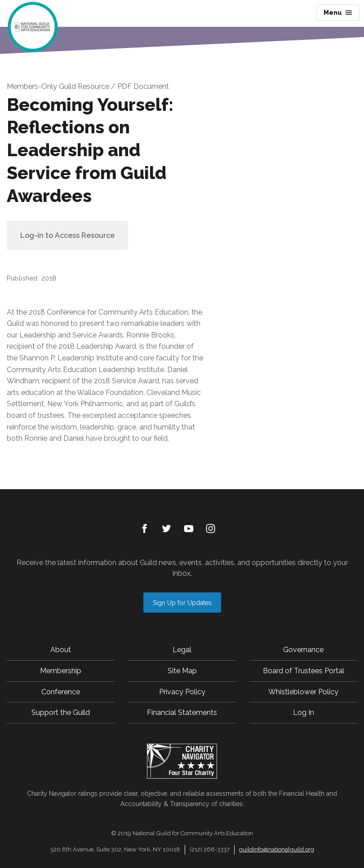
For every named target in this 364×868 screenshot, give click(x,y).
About (61, 650)
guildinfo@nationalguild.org (277, 849)
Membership (61, 671)
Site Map (182, 671)
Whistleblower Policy (303, 692)
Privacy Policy (182, 692)
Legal (182, 650)
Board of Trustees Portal (304, 671)
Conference (61, 692)
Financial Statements (182, 712)
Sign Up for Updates (182, 603)
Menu (338, 13)
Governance (303, 650)
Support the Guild (61, 712)
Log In (304, 712)
